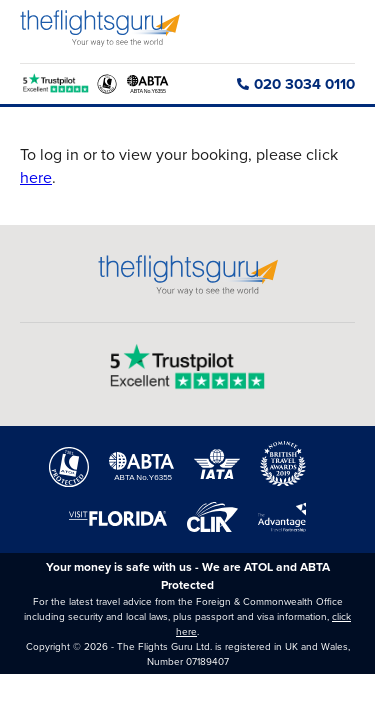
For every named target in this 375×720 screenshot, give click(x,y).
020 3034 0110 (296, 84)
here (36, 177)
